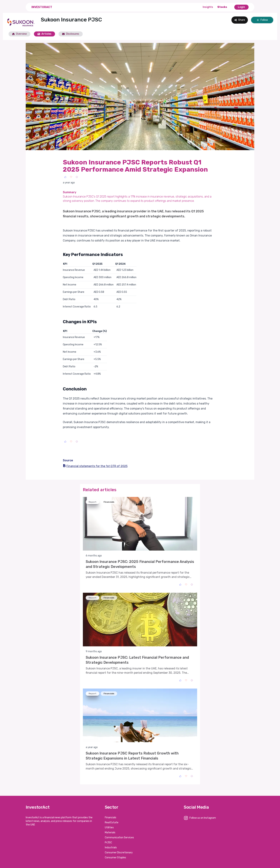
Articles (44, 34)
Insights (208, 7)
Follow (262, 20)
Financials (111, 818)
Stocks (222, 7)
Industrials (111, 848)
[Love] (71, 177)
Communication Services (119, 838)
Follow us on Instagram (203, 818)
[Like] (65, 177)
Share (240, 20)
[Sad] (77, 177)
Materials (110, 833)
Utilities (109, 828)
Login (241, 7)
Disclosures (71, 34)
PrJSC (108, 843)
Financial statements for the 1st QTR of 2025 (95, 466)
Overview (19, 34)
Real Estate (112, 823)
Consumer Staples (115, 858)
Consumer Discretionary (119, 853)
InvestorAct (42, 7)
